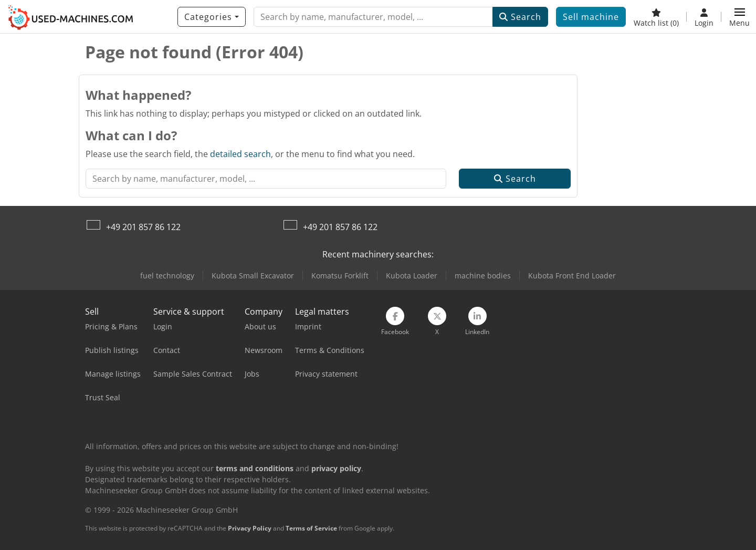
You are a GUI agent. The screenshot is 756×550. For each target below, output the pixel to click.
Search (520, 17)
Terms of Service (311, 528)
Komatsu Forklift (340, 276)
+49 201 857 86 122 (143, 227)
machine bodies (483, 276)
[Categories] (212, 17)
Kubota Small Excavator (253, 276)
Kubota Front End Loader (572, 276)
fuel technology (167, 276)
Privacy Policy (250, 528)
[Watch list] (656, 17)
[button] (739, 17)
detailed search (240, 154)
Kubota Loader (412, 276)
